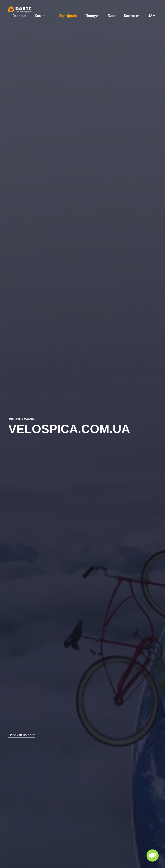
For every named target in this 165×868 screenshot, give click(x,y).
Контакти (132, 16)
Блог (112, 16)
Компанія (43, 16)
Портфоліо (68, 16)
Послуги (92, 16)
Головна (20, 16)
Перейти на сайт (22, 735)
